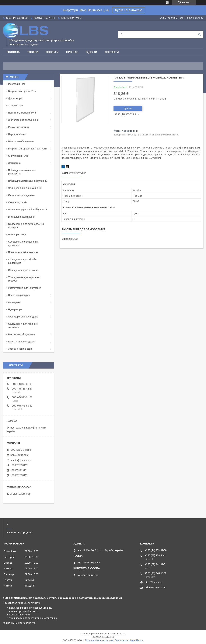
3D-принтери (15, 105)
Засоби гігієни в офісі (20, 349)
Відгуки (91, 52)
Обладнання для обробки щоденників (23, 261)
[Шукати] (199, 34)
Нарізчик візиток (17, 134)
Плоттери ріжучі (17, 234)
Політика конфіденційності (129, 640)
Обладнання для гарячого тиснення (23, 325)
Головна (13, 52)
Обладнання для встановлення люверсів (26, 226)
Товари (33, 52)
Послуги (52, 52)
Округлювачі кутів (18, 156)
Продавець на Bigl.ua (103, 637)
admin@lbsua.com (21, 460)
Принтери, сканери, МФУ (22, 113)
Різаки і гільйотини (19, 127)
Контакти (112, 52)
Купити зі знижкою (129, 10)
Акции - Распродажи (21, 532)
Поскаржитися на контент (99, 640)
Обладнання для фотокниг (23, 270)
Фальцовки (14, 302)
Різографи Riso (17, 84)
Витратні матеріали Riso (22, 91)
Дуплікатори (15, 98)
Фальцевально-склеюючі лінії (25, 188)
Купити (128, 108)
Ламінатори (15, 163)
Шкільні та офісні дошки (22, 342)
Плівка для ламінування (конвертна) (22, 172)
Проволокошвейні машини (23, 252)
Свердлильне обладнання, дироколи (23, 243)
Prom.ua (121, 634)
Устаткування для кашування (25, 288)
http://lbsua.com (19, 455)
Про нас (72, 52)
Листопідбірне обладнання (23, 120)
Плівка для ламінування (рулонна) (28, 181)
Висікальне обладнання (22, 217)
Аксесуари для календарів (23, 317)
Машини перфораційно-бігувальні (27, 210)
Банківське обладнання (21, 334)
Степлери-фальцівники (21, 195)
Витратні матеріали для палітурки (27, 149)
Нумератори (15, 309)
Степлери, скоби (18, 202)
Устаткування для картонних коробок (24, 279)
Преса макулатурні (19, 295)
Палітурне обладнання (21, 141)
